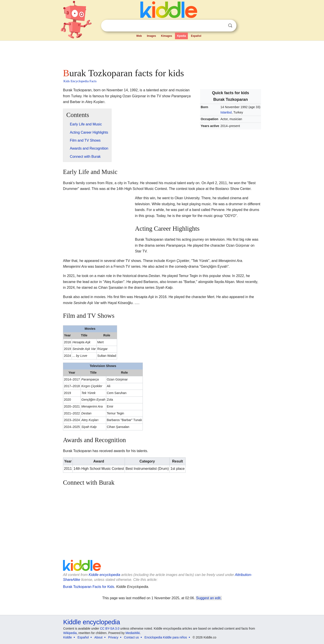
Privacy (113, 637)
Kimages (167, 36)
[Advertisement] (162, 53)
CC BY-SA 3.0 (110, 628)
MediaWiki (133, 633)
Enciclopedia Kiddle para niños (166, 637)
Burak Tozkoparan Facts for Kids (89, 587)
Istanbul (226, 112)
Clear (221, 26)
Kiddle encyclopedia (104, 575)
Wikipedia (70, 633)
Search (230, 26)
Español (196, 36)
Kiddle (68, 637)
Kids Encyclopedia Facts (80, 81)
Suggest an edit (208, 598)
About (99, 637)
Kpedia (181, 36)
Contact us (131, 637)
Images (151, 36)
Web (139, 36)
